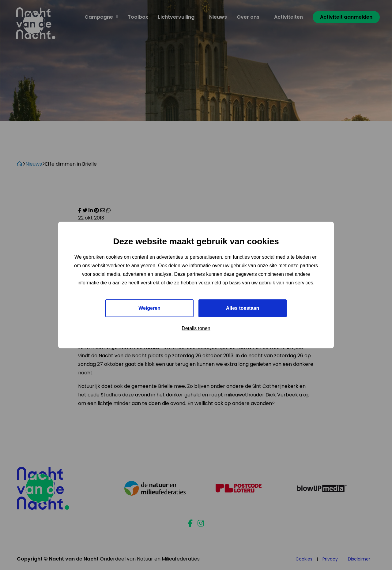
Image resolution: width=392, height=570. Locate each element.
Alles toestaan (243, 308)
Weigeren (149, 308)
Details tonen (196, 328)
